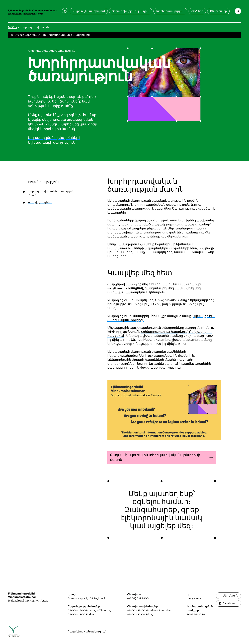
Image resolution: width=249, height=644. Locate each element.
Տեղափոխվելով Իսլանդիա (131, 11)
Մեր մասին (228, 596)
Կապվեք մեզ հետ (40, 202)
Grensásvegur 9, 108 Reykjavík (87, 598)
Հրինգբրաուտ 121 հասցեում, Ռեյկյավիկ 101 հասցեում (160, 334)
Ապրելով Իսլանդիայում (89, 11)
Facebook (227, 603)
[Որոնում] (238, 11)
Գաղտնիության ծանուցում (87, 632)
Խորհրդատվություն (170, 11)
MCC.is (12, 27)
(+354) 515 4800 (138, 598)
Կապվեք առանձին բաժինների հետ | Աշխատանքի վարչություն (159, 366)
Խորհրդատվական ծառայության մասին (51, 193)
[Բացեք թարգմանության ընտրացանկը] (65, 11)
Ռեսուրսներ (218, 11)
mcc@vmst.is (195, 598)
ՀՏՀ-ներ (197, 11)
